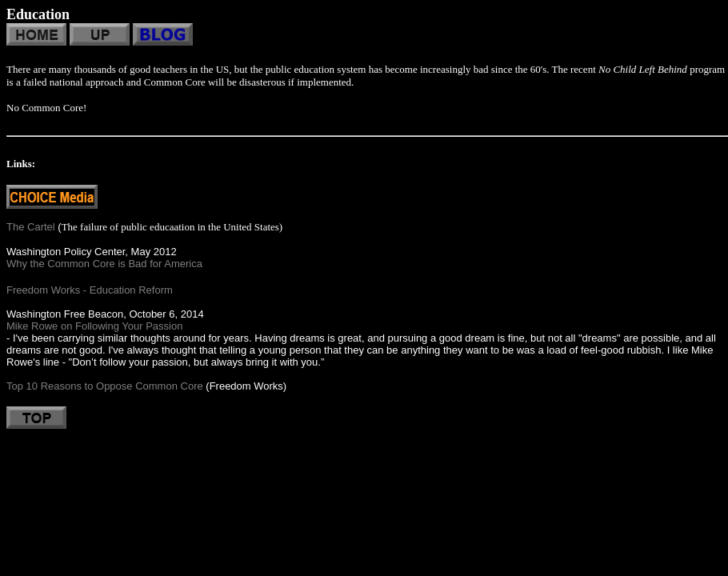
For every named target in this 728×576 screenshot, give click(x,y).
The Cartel (31, 227)
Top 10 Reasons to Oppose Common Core (105, 386)
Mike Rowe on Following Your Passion (94, 326)
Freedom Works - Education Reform (90, 290)
